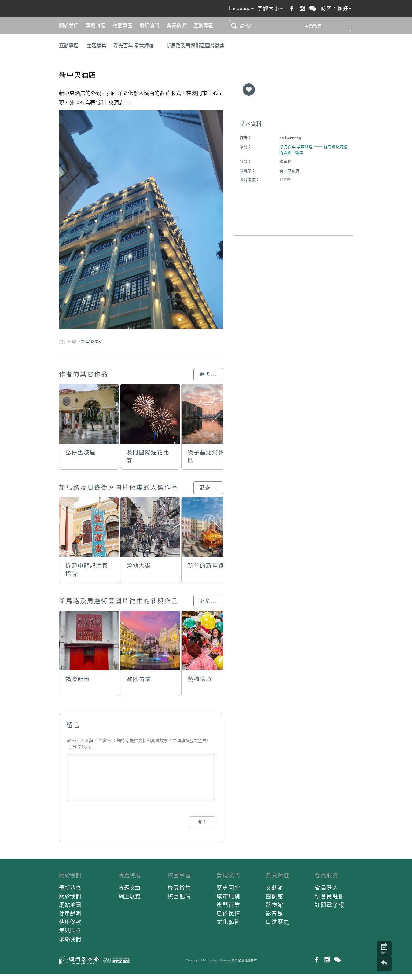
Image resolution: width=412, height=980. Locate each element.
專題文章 (130, 888)
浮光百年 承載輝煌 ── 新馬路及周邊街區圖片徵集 (169, 46)
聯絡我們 (70, 939)
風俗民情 (228, 914)
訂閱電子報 (329, 905)
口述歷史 (278, 922)
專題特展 (96, 26)
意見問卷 (70, 931)
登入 (202, 822)
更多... (208, 374)
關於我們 (69, 26)
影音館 (275, 914)
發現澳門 (149, 26)
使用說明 (70, 914)
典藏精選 (176, 26)
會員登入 (326, 888)
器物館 (275, 905)
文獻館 (275, 888)
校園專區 (123, 26)
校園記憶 (179, 896)
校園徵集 (179, 888)
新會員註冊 (329, 896)
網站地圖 (70, 905)
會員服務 (326, 875)
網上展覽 (130, 896)
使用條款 (70, 922)
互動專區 (203, 26)
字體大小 (270, 8)
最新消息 (70, 888)
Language (241, 8)
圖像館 (275, 896)
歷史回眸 (228, 888)
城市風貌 (228, 896)
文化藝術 (228, 922)
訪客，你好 (336, 8)
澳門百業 (228, 905)
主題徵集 (97, 46)
